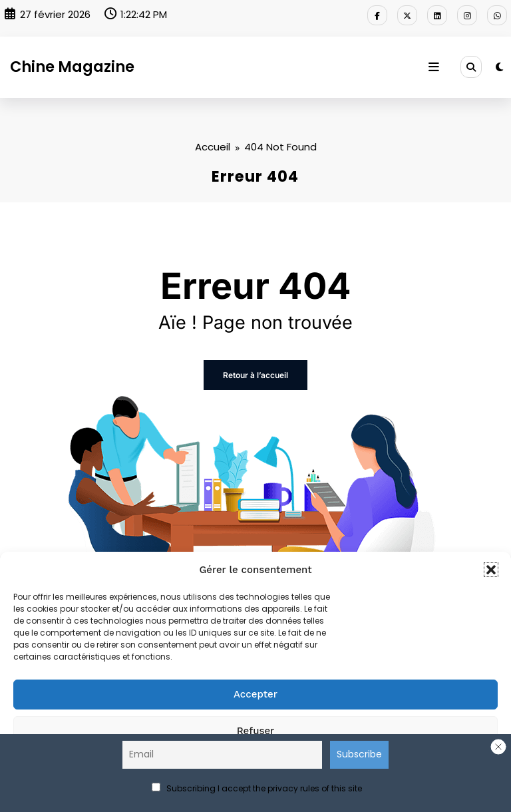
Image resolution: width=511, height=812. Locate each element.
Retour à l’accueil (255, 375)
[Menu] (434, 67)
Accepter (255, 694)
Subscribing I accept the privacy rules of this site (257, 788)
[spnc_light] (499, 67)
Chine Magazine (72, 67)
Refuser (256, 731)
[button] (491, 570)
